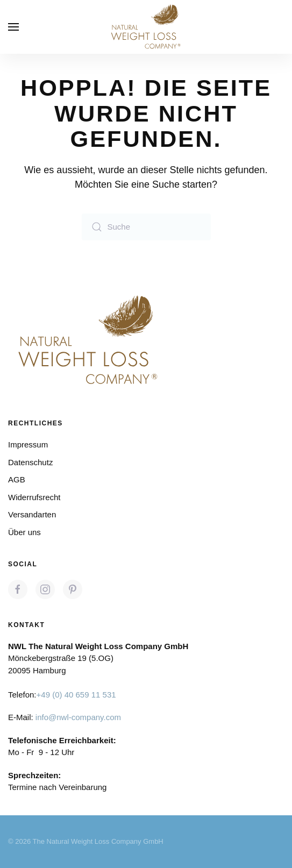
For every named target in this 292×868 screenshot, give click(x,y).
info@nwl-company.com (78, 717)
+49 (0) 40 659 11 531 (76, 695)
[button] (13, 27)
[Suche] (146, 227)
